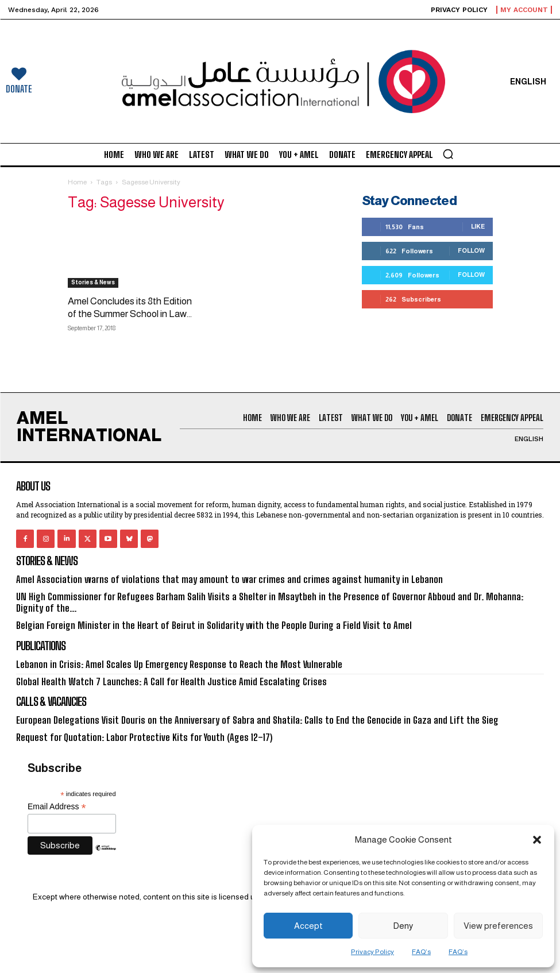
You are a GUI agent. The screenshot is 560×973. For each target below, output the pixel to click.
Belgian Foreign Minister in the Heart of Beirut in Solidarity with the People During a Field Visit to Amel (203, 624)
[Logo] (280, 81)
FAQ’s (421, 952)
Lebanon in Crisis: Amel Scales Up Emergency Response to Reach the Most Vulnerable (169, 662)
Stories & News (93, 282)
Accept (308, 926)
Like (478, 226)
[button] (537, 840)
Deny (403, 926)
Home (77, 182)
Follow (471, 250)
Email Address (57, 803)
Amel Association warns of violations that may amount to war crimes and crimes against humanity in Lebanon (219, 579)
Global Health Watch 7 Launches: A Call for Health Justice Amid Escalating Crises (163, 679)
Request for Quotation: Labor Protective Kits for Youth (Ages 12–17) (138, 733)
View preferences (498, 926)
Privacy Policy (372, 952)
